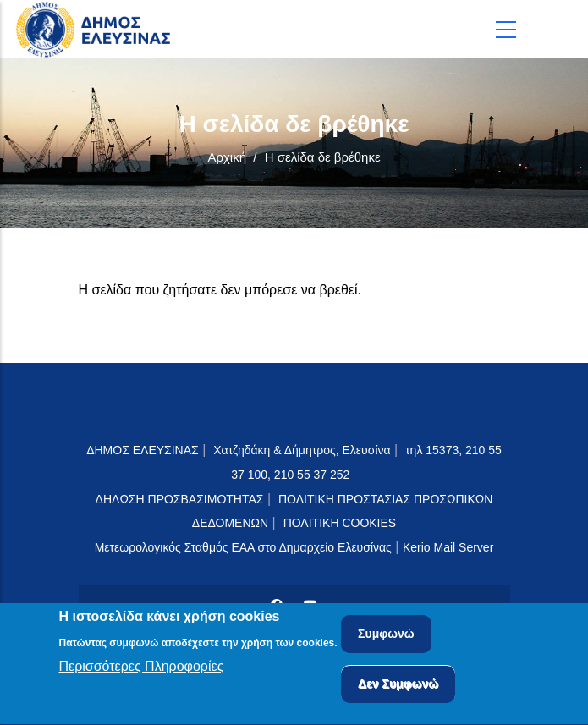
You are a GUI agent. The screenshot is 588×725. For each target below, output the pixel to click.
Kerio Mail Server (448, 547)
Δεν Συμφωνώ (398, 687)
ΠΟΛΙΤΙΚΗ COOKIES (340, 523)
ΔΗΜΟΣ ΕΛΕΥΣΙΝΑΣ (143, 450)
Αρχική (227, 157)
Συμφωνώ (386, 637)
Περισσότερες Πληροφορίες (142, 669)
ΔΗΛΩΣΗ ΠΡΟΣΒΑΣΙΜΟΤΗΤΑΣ (180, 499)
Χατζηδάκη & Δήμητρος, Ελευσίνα (302, 450)
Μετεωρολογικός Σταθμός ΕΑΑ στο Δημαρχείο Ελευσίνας (243, 547)
